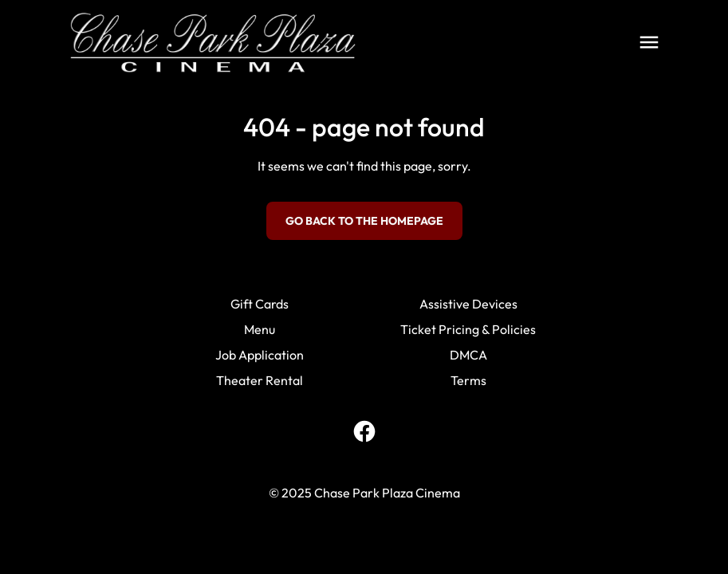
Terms (468, 380)
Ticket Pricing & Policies (468, 329)
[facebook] (364, 431)
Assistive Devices (468, 304)
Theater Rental (260, 380)
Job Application (260, 355)
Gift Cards (260, 304)
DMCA (468, 355)
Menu (260, 329)
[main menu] (649, 42)
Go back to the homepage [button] (364, 221)
